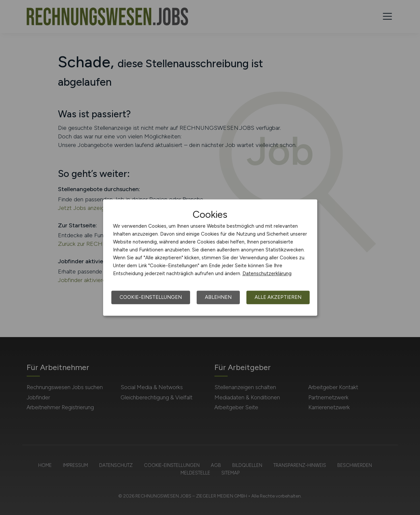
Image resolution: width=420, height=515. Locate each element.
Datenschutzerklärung (267, 273)
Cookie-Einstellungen (151, 297)
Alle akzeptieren (278, 297)
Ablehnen (218, 297)
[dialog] (210, 258)
